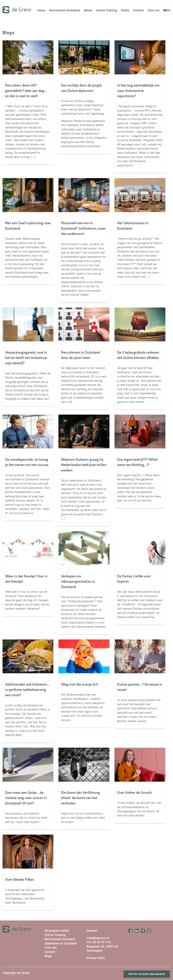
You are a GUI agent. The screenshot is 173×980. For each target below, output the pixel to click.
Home (41, 10)
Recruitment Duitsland (65, 10)
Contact (138, 10)
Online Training (107, 10)
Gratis (125, 10)
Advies (88, 10)
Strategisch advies (57, 931)
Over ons (153, 10)
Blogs (48, 956)
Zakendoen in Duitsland (61, 943)
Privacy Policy (96, 958)
